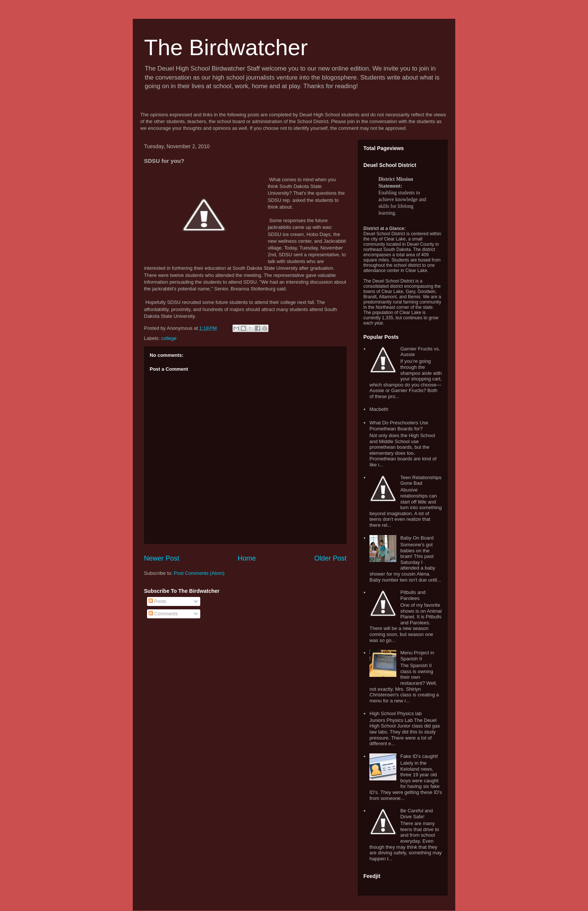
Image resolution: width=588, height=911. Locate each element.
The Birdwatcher (226, 47)
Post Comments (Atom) (199, 573)
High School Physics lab (395, 713)
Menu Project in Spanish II (417, 656)
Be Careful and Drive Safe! (416, 814)
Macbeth (379, 409)
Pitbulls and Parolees (413, 595)
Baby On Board (417, 538)
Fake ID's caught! (419, 756)
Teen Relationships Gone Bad (421, 480)
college (169, 338)
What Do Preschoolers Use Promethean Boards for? (399, 426)
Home (247, 558)
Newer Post (162, 558)
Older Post (330, 558)
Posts (157, 601)
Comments (163, 614)
